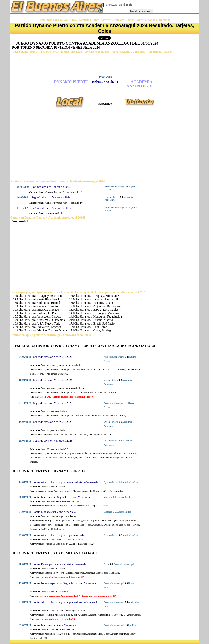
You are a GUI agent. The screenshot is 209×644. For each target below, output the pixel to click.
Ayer (67, 20)
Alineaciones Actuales (160, 52)
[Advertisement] (104, 64)
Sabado (152, 20)
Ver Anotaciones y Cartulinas (128, 52)
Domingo (165, 20)
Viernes (141, 20)
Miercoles (118, 20)
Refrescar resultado (105, 82)
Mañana (84, 20)
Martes (106, 20)
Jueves (130, 20)
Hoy (75, 20)
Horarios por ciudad (97, 52)
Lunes (95, 20)
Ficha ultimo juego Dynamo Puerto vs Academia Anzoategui (48, 52)
